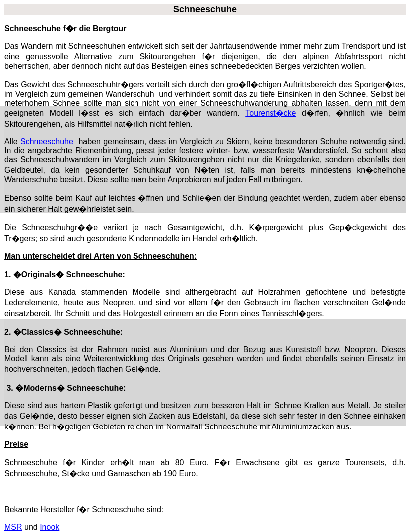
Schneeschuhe (47, 142)
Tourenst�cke (271, 113)
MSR (13, 527)
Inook (50, 527)
